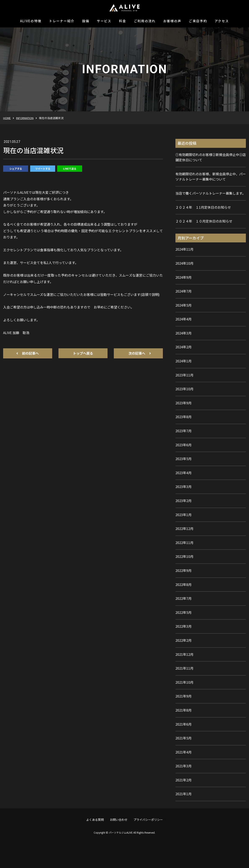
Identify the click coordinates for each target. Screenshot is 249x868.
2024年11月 (184, 249)
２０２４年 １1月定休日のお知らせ (203, 207)
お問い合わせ (119, 820)
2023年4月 (184, 473)
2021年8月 (184, 710)
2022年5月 (184, 612)
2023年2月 (184, 501)
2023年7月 (184, 431)
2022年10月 (184, 556)
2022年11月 (184, 543)
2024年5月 (184, 305)
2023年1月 (184, 515)
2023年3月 (184, 487)
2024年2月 (184, 347)
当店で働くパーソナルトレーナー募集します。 (210, 193)
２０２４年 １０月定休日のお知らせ (204, 221)
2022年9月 (184, 570)
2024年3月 (184, 333)
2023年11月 (184, 375)
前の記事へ (30, 353)
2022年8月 (184, 584)
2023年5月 (184, 459)
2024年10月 (184, 263)
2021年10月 (184, 682)
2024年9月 (184, 277)
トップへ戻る (83, 353)
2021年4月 (184, 752)
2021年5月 (184, 738)
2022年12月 (184, 528)
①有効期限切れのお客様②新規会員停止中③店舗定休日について (211, 157)
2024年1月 (184, 361)
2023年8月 (184, 417)
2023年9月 (184, 403)
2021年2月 (184, 780)
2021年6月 (184, 724)
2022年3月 (184, 626)
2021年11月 (184, 668)
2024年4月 (184, 319)
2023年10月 (184, 389)
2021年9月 (184, 696)
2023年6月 (184, 445)
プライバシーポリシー (148, 820)
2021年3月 (184, 766)
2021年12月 (184, 654)
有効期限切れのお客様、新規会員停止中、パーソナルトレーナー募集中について (211, 177)
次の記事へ (137, 353)
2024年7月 (184, 291)
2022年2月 (184, 640)
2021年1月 (184, 794)
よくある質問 (95, 820)
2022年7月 (184, 598)
